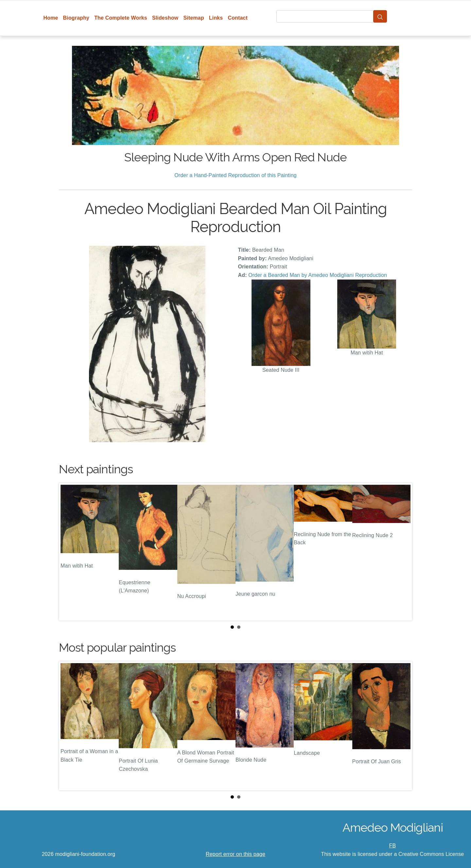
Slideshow (165, 18)
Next (402, 552)
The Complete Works (121, 18)
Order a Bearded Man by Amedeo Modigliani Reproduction (318, 275)
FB (393, 846)
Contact (238, 18)
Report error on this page (235, 854)
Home (51, 18)
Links (216, 18)
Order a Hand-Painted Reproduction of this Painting (235, 175)
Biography (76, 18)
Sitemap (193, 18)
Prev (69, 552)
